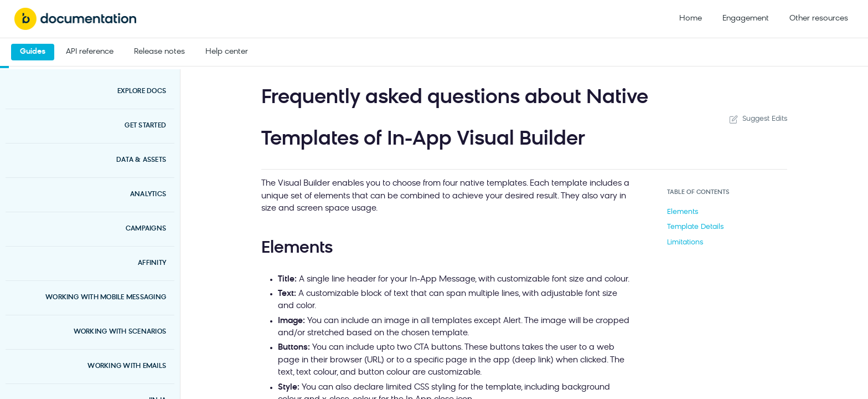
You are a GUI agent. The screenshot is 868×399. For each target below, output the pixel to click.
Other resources (819, 19)
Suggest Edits (757, 119)
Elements (683, 212)
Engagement (746, 19)
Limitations (685, 242)
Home (691, 19)
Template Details (695, 227)
